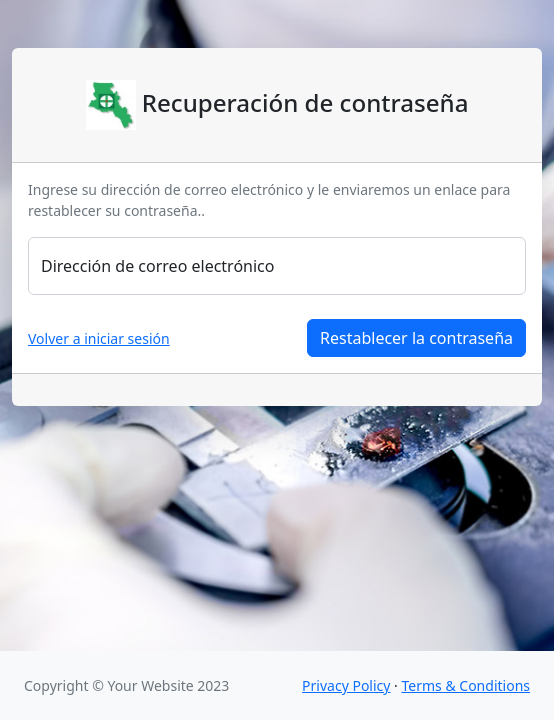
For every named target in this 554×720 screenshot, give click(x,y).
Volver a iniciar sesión (99, 338)
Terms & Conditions (466, 685)
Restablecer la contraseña (416, 338)
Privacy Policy (346, 685)
